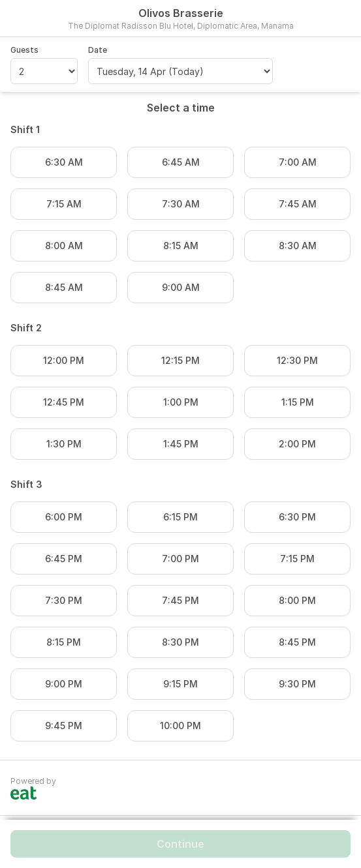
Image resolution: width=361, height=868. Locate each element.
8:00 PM (297, 600)
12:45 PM (64, 402)
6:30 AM (64, 162)
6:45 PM (64, 559)
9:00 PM (64, 684)
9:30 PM (297, 684)
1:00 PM (181, 402)
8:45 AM (64, 287)
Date (98, 50)
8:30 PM (181, 642)
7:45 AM (298, 204)
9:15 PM (181, 684)
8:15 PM (64, 642)
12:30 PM (297, 360)
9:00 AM (181, 287)
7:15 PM (297, 559)
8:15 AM (181, 246)
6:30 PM (297, 517)
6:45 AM (181, 162)
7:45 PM (181, 600)
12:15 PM (181, 360)
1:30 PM (64, 444)
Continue (181, 844)
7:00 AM (298, 162)
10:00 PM (181, 726)
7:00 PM (181, 559)
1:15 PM (298, 402)
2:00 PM (297, 444)
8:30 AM (298, 246)
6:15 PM (181, 517)
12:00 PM (64, 360)
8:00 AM (64, 246)
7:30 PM (64, 600)
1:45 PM (181, 444)
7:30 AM (181, 204)
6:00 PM (64, 517)
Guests (24, 50)
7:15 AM (64, 204)
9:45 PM (64, 726)
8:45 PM (297, 642)
